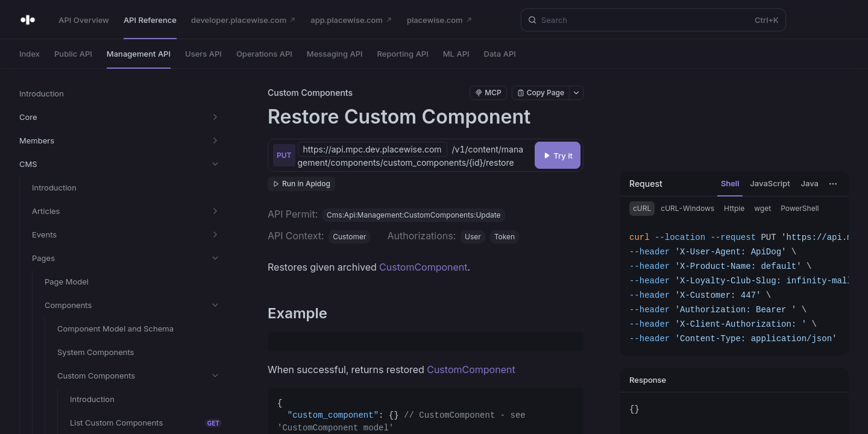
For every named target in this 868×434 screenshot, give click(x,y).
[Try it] (558, 155)
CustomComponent (423, 267)
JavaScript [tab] (770, 183)
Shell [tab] (730, 183)
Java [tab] (810, 183)
